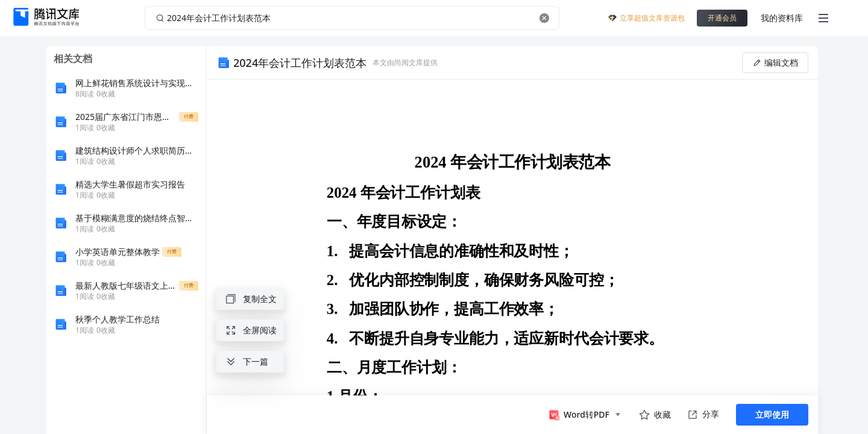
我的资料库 (782, 18)
